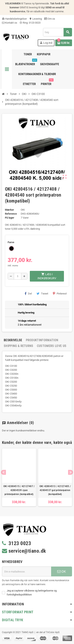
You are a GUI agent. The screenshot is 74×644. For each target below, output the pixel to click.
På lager (10, 218)
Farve (11, 242)
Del (28, 293)
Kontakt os (10, 23)
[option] (19, 477)
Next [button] (71, 472)
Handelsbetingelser (14, 19)
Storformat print (18, 612)
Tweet (42, 293)
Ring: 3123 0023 (30, 23)
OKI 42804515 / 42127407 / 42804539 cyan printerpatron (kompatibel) (19, 490)
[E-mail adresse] (27, 571)
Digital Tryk (13, 620)
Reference (11, 214)
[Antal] (18, 276)
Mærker (9, 210)
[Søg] (57, 32)
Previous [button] (3, 472)
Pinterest (60, 293)
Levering (36, 19)
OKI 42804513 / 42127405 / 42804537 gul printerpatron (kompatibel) (55, 490)
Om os (50, 19)
